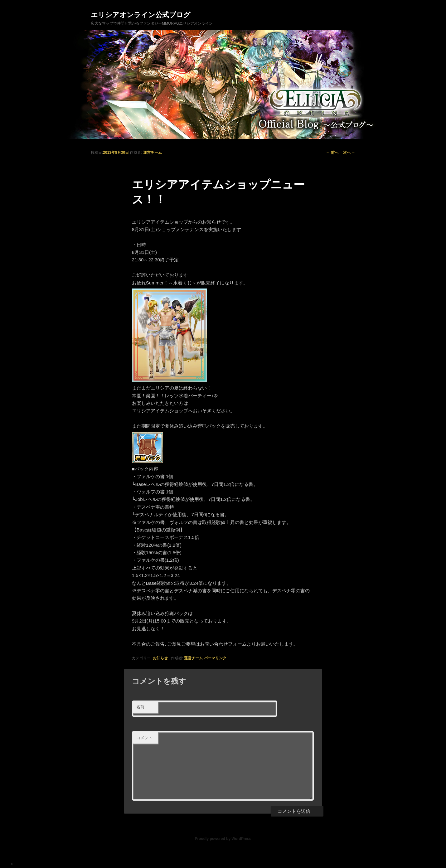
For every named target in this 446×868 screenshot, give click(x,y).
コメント (144, 738)
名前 (140, 707)
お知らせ (160, 658)
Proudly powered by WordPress (223, 839)
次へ (349, 153)
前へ (332, 153)
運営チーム (153, 153)
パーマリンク (215, 658)
